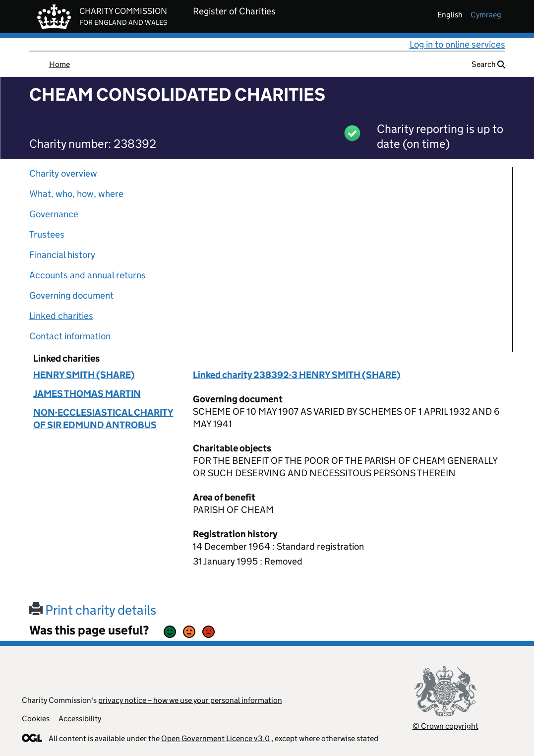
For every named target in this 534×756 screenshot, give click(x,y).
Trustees (47, 234)
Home (59, 64)
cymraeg (486, 15)
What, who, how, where (76, 194)
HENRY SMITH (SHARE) (84, 375)
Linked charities (61, 316)
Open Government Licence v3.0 (215, 738)
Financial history (62, 255)
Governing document (71, 295)
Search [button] (488, 64)
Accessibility (80, 719)
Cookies (36, 719)
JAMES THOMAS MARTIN (87, 394)
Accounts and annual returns (88, 275)
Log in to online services (457, 44)
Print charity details (93, 610)
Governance (54, 214)
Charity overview (63, 173)
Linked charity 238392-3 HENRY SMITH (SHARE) (297, 375)
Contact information (70, 336)
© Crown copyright (445, 726)
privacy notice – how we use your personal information (190, 700)
